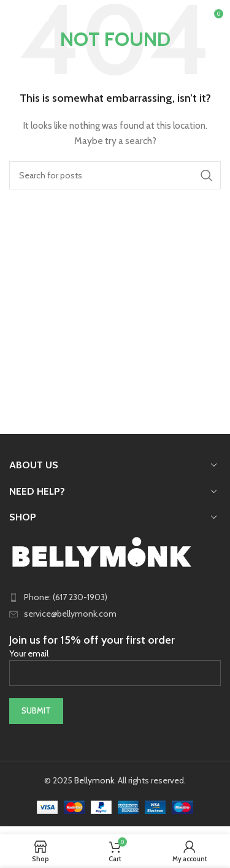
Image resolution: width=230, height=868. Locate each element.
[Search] (115, 175)
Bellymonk (94, 780)
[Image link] (101, 551)
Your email (115, 663)
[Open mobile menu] (29, 18)
